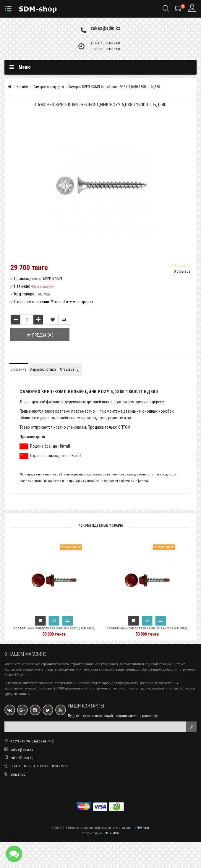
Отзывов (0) (70, 369)
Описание (18, 369)
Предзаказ (40, 335)
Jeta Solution (111, 833)
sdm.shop (18, 774)
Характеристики (43, 369)
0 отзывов (182, 271)
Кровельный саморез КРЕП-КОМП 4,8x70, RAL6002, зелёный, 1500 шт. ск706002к (67, 631)
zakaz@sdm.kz (105, 28)
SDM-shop (143, 828)
